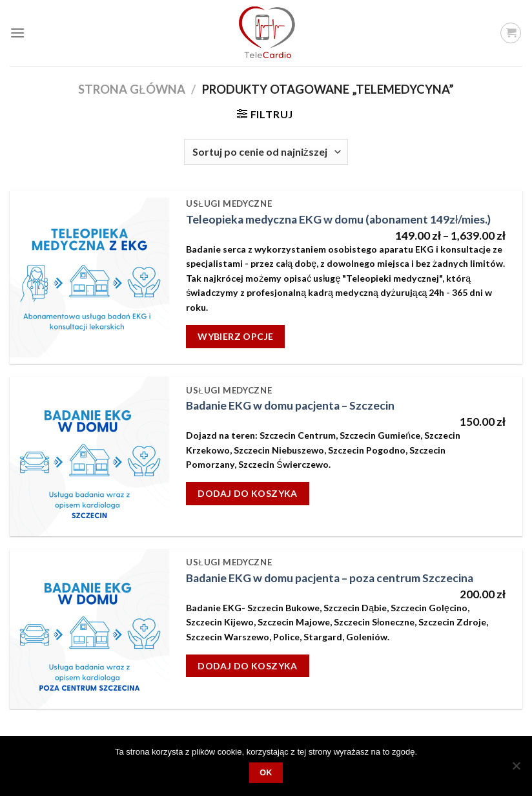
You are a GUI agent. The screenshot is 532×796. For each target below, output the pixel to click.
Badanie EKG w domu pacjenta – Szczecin (290, 405)
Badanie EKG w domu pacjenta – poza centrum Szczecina (330, 578)
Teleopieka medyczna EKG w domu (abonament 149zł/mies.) (338, 219)
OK (266, 773)
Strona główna (131, 89)
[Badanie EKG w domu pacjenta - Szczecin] (89, 456)
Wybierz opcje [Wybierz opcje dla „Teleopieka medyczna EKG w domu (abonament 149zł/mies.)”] (236, 336)
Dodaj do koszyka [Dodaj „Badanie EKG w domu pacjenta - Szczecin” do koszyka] (248, 493)
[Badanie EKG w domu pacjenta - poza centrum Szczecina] (89, 629)
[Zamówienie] (266, 152)
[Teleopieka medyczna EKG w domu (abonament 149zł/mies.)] (89, 278)
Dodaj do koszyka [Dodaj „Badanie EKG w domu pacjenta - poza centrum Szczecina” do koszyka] (248, 666)
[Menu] (17, 33)
